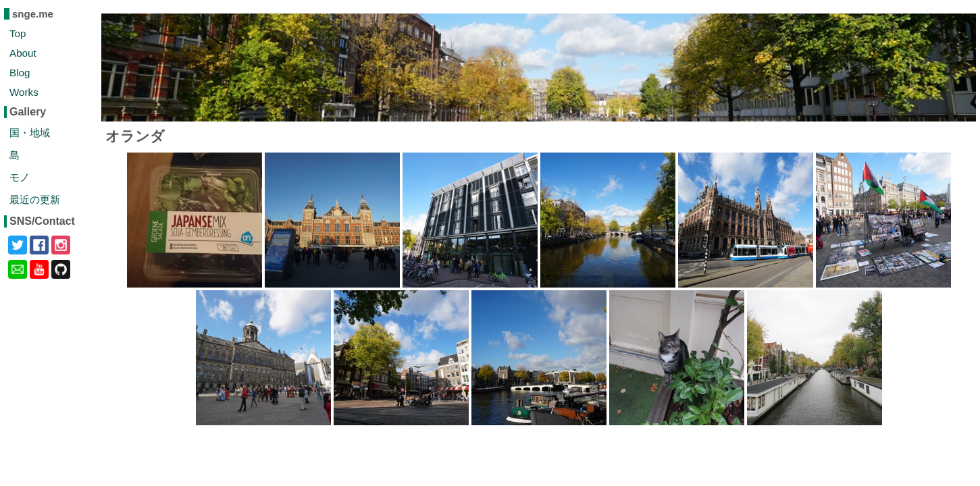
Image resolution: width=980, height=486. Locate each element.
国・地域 (30, 133)
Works (24, 92)
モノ (20, 177)
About (23, 53)
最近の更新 (35, 199)
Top (18, 33)
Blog (20, 73)
